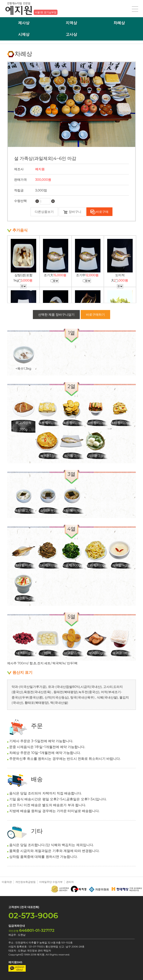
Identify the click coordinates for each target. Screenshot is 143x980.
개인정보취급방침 (25, 882)
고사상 (71, 34)
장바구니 (72, 212)
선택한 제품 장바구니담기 (56, 315)
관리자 (70, 882)
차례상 (119, 23)
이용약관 (7, 882)
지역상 (71, 23)
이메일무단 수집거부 (51, 882)
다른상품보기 (44, 212)
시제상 (24, 34)
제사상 (24, 23)
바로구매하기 (95, 315)
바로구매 (99, 212)
